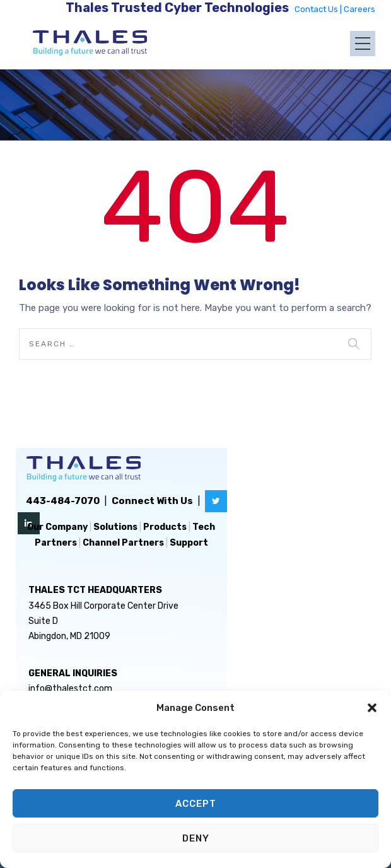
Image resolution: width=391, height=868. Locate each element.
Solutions (115, 527)
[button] (372, 708)
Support (189, 543)
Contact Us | (319, 9)
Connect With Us (152, 501)
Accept (196, 804)
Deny (196, 838)
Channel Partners (123, 543)
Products (165, 527)
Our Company (57, 527)
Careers (359, 9)
